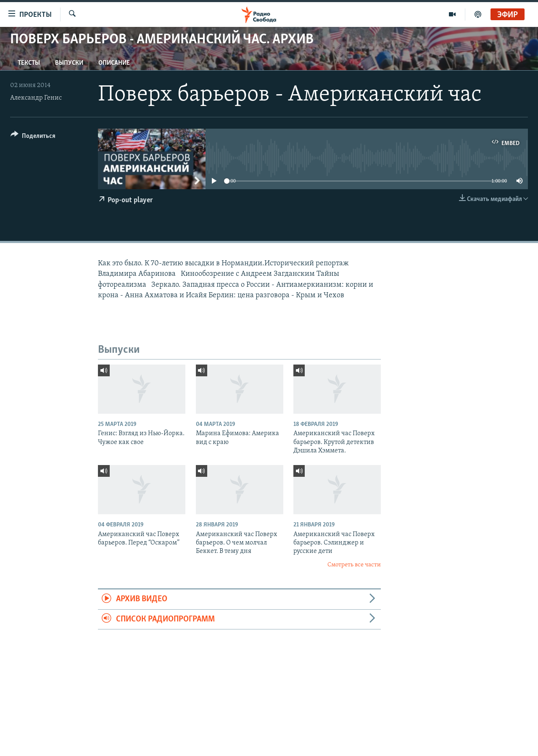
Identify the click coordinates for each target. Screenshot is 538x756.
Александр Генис (36, 98)
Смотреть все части (354, 565)
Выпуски (69, 63)
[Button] (33, 137)
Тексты (29, 63)
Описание (114, 63)
